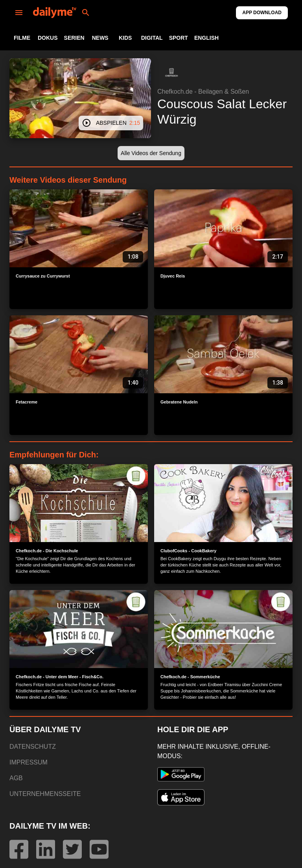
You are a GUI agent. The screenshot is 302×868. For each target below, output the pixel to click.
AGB (16, 778)
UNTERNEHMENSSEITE (45, 794)
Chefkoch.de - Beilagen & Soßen (203, 92)
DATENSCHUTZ (33, 747)
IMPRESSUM (29, 762)
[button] (171, 72)
